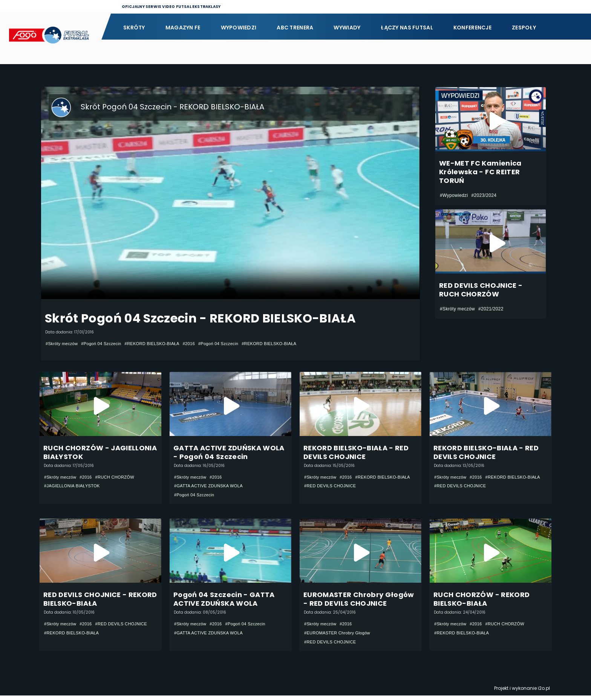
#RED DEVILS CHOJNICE (332, 496)
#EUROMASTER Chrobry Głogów (340, 636)
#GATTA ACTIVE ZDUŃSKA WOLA (211, 487)
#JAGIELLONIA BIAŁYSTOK (74, 487)
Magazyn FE (183, 28)
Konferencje (472, 28)
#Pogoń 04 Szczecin (106, 344)
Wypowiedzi (239, 28)
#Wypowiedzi (454, 195)
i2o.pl (544, 693)
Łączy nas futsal (407, 28)
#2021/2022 (491, 309)
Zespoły (524, 28)
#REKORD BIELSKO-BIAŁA (161, 344)
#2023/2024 (484, 195)
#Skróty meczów (63, 344)
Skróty (134, 28)
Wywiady (347, 28)
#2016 (201, 344)
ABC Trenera (295, 28)
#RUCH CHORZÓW (120, 477)
